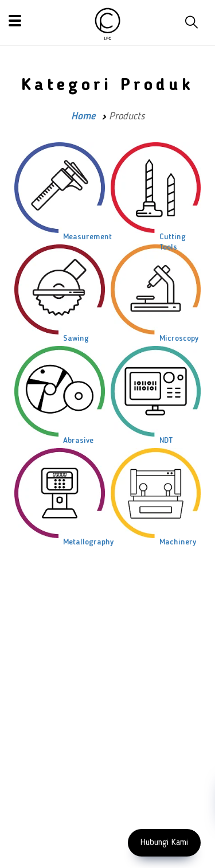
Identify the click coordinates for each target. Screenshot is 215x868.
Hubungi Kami (164, 843)
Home (83, 116)
